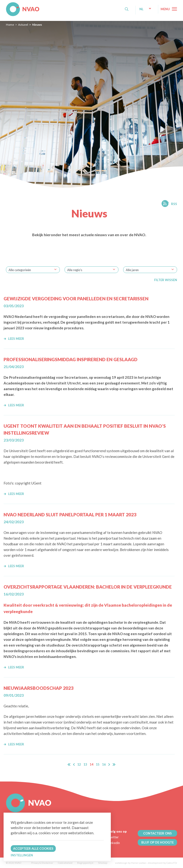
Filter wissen (166, 280)
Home (10, 25)
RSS (174, 204)
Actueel (23, 25)
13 (85, 764)
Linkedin (114, 843)
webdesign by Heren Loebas (131, 863)
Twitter (114, 837)
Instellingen (22, 855)
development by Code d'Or (163, 863)
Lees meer (14, 339)
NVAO (7, 5)
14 (91, 764)
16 (104, 764)
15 (98, 764)
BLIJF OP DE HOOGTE (158, 842)
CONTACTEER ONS (158, 833)
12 (79, 764)
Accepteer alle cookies (33, 849)
